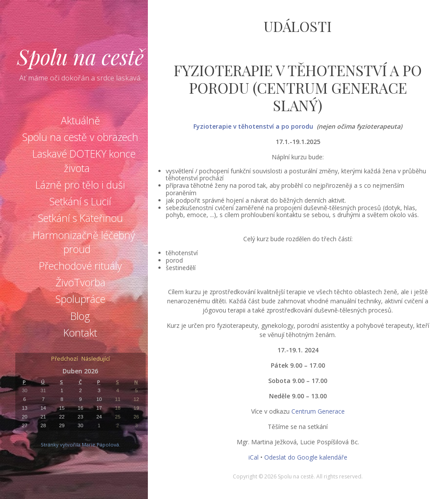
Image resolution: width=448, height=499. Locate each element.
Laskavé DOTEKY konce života (84, 161)
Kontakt (80, 333)
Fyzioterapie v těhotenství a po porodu (253, 126)
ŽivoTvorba (80, 282)
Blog (80, 316)
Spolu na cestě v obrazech (80, 137)
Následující (96, 359)
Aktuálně (80, 120)
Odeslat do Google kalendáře (306, 457)
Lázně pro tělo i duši (80, 185)
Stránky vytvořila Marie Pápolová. (80, 445)
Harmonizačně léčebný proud (84, 242)
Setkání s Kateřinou (80, 218)
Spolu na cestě (80, 56)
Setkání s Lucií (80, 201)
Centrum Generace (318, 411)
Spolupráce (80, 299)
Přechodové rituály (80, 266)
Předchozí (65, 359)
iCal (254, 457)
